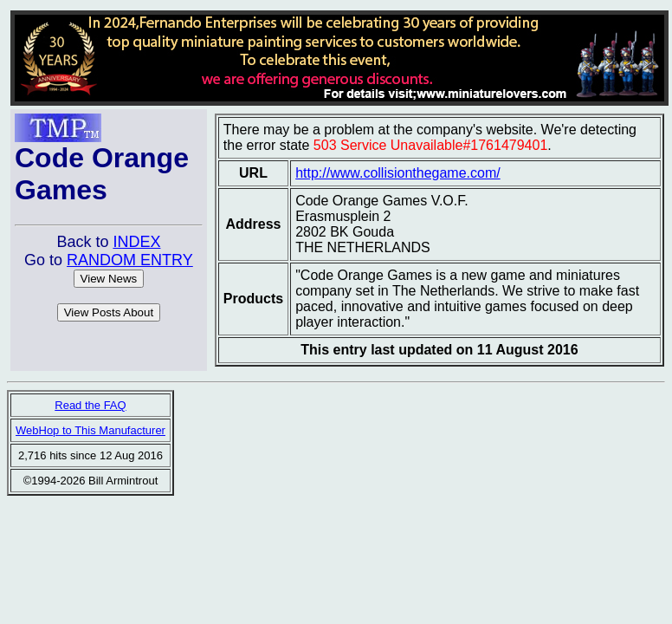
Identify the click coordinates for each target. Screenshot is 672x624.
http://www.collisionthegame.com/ (398, 173)
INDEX (136, 242)
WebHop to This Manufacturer (90, 430)
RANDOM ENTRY (130, 260)
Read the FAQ (90, 405)
